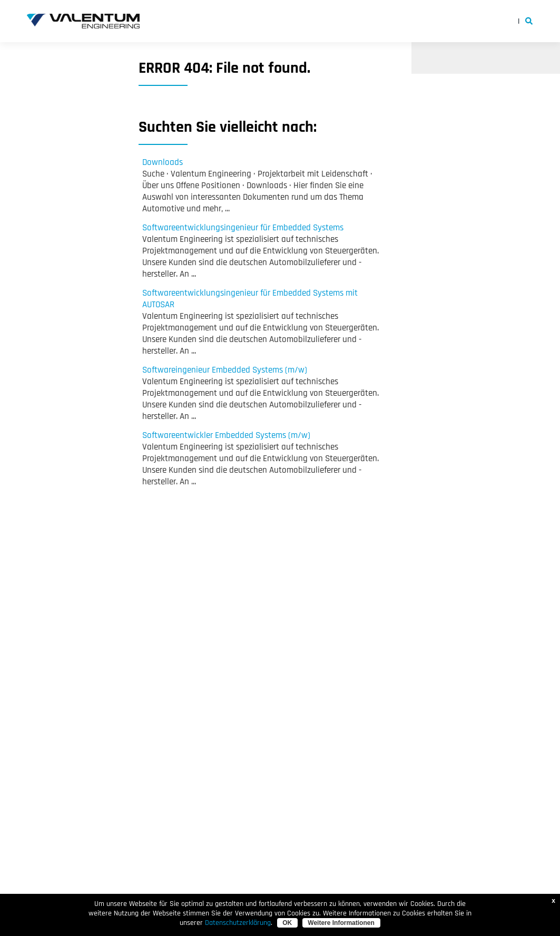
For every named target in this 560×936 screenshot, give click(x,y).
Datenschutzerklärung (238, 923)
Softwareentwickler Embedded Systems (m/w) (226, 435)
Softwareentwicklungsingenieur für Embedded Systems (243, 228)
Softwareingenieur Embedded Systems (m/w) (225, 370)
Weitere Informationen (341, 923)
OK (287, 923)
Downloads (163, 162)
